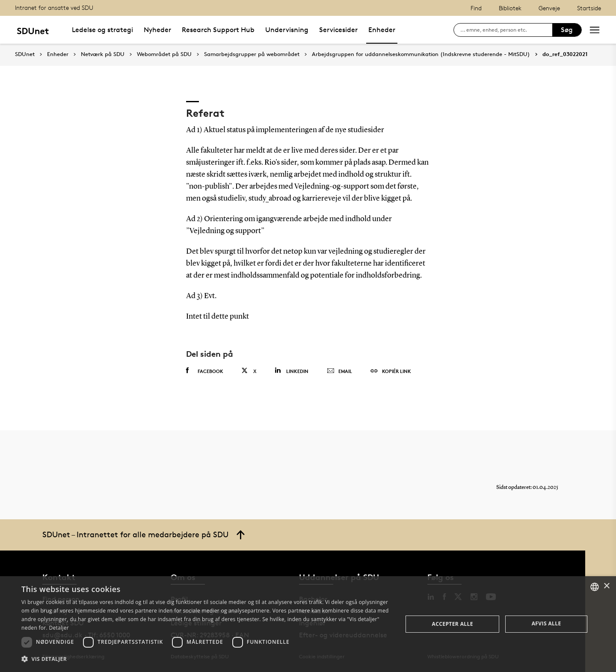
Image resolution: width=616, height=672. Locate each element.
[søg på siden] (506, 30)
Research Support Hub (218, 30)
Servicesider (338, 30)
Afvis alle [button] (546, 623)
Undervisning (287, 30)
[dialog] (308, 624)
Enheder (382, 30)
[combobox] (595, 587)
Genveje (549, 8)
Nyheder (157, 30)
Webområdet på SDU (164, 54)
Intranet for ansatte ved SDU (54, 7)
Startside (589, 8)
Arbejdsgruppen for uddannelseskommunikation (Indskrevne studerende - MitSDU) (421, 54)
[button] (206, 659)
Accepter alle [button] (453, 624)
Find (476, 8)
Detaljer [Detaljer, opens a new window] (59, 628)
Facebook (205, 371)
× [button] (606, 586)
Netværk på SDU (103, 54)
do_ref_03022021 (565, 54)
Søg (567, 30)
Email (339, 371)
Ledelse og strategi (102, 30)
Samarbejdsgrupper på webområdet (252, 54)
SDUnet (25, 54)
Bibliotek (510, 8)
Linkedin (292, 371)
